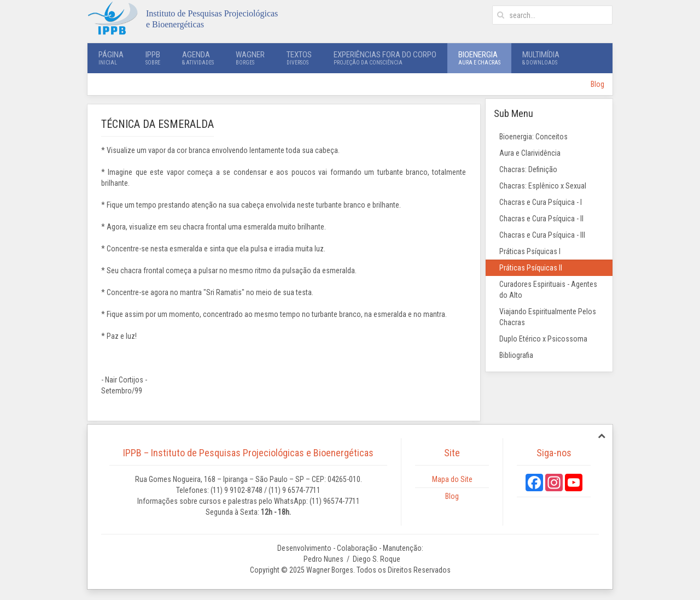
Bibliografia (516, 355)
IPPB (153, 58)
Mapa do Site (452, 479)
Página (111, 58)
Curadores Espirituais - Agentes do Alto (548, 290)
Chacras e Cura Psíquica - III (542, 235)
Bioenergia (479, 58)
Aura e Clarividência (530, 153)
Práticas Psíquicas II (531, 268)
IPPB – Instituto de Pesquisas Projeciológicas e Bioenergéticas (248, 453)
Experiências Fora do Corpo (385, 58)
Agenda (198, 58)
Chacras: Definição (528, 169)
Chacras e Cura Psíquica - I (541, 202)
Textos (299, 58)
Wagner (250, 58)
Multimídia (541, 58)
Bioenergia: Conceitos (533, 137)
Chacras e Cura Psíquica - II (541, 219)
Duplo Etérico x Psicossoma (543, 339)
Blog (597, 84)
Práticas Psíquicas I (530, 251)
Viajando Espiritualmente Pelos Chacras (548, 317)
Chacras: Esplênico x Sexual (543, 186)
